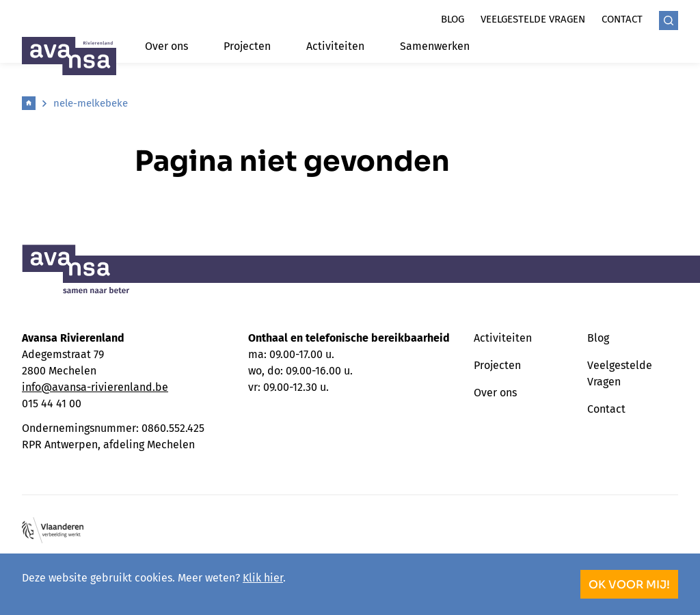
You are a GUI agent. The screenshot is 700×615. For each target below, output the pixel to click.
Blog (453, 19)
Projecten (247, 46)
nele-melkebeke (91, 103)
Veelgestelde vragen (533, 19)
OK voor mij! (629, 585)
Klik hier (263, 578)
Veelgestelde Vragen (620, 373)
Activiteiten (335, 46)
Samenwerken (435, 46)
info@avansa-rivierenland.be (95, 387)
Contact (622, 19)
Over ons (166, 46)
